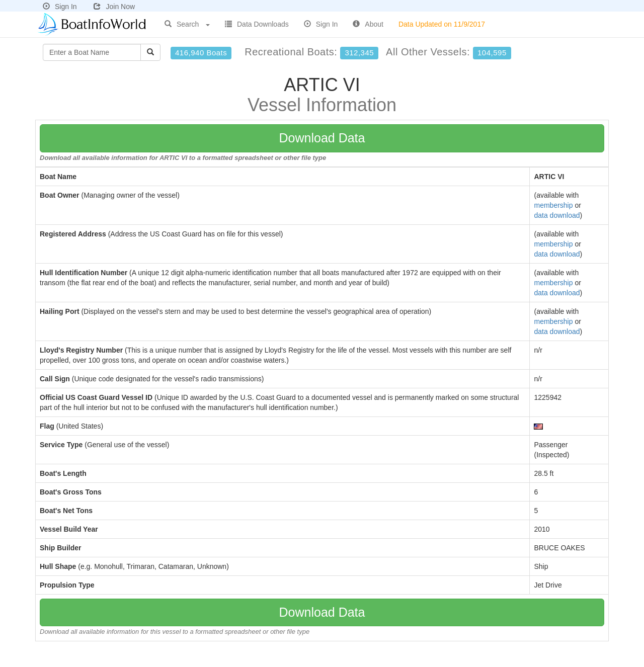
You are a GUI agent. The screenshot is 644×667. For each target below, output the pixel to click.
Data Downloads (257, 24)
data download (557, 215)
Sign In (60, 7)
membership (553, 205)
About (368, 24)
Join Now (114, 7)
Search (187, 24)
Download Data (322, 138)
